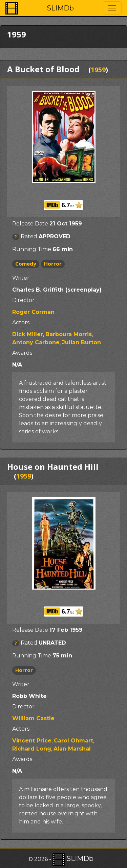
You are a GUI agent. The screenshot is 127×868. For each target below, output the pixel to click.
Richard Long (32, 749)
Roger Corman (33, 312)
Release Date (30, 224)
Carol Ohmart (73, 741)
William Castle (33, 718)
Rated (29, 236)
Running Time (32, 249)
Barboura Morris (69, 334)
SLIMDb (60, 8)
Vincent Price (32, 741)
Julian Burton (81, 342)
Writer (21, 278)
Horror (53, 264)
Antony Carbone (36, 342)
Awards (22, 353)
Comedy (26, 264)
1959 (98, 70)
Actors (21, 322)
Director (23, 300)
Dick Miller (28, 334)
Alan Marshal (72, 749)
